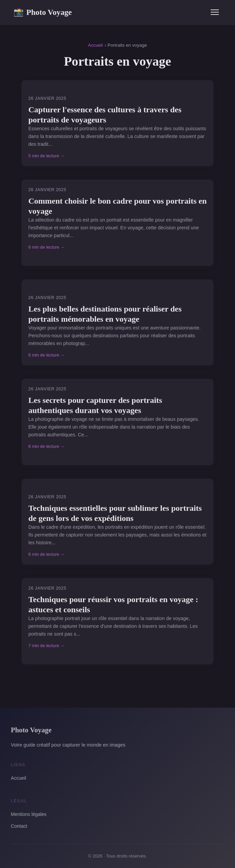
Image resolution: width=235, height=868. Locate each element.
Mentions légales (29, 814)
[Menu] (215, 12)
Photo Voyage (43, 12)
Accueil (96, 45)
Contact (19, 826)
